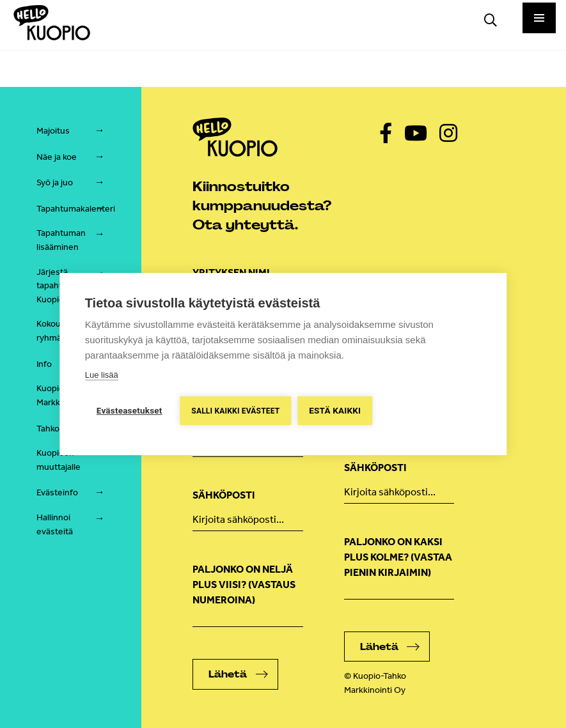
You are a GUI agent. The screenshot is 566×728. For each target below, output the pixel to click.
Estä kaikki (335, 410)
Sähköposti (224, 495)
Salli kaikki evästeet (236, 411)
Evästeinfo (57, 492)
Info (44, 364)
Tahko (48, 429)
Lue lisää (102, 375)
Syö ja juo (55, 182)
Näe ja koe (57, 157)
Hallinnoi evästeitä (55, 524)
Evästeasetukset (130, 410)
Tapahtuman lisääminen (61, 240)
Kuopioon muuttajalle (59, 460)
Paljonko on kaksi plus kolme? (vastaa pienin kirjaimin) (398, 557)
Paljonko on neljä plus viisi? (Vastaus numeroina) (244, 585)
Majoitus (53, 131)
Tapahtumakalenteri (76, 209)
